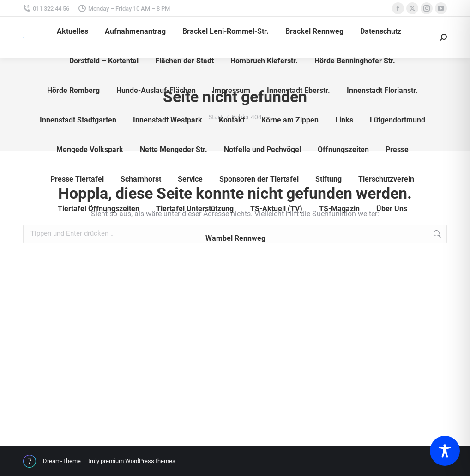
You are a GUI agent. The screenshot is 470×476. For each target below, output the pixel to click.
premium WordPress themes (138, 461)
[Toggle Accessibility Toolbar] (445, 451)
